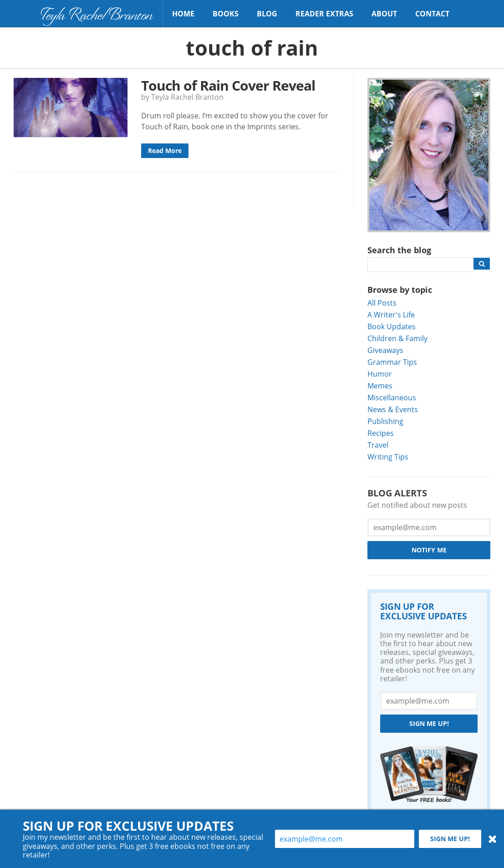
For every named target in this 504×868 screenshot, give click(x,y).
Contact (432, 14)
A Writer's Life (391, 314)
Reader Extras (324, 14)
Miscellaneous (392, 397)
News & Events (393, 409)
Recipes (381, 433)
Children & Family (397, 338)
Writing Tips (388, 457)
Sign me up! (429, 723)
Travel (378, 445)
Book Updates (392, 326)
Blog (267, 14)
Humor (380, 374)
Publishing (385, 421)
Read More (165, 151)
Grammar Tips (392, 362)
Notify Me (429, 550)
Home (183, 14)
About (384, 14)
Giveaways (385, 350)
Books (226, 14)
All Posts (382, 303)
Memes (380, 385)
